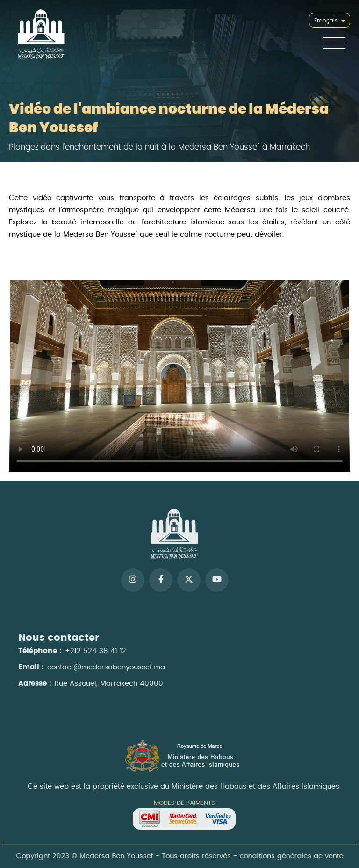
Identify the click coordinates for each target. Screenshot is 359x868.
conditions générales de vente (288, 856)
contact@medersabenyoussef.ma (106, 671)
